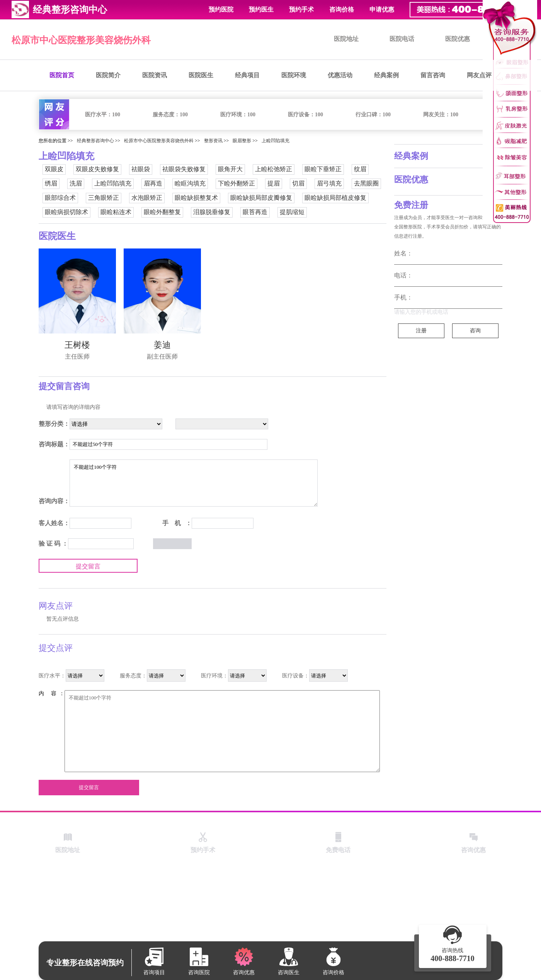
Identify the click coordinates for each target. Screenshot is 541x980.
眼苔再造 (255, 212)
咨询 (475, 331)
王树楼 (77, 345)
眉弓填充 (329, 183)
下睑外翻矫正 (236, 183)
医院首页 (62, 75)
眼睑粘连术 (116, 212)
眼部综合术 (60, 198)
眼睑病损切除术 (66, 212)
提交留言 (88, 566)
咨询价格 (342, 9)
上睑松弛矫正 (274, 169)
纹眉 (360, 169)
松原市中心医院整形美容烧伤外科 (81, 40)
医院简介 (108, 75)
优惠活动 (340, 75)
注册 (421, 331)
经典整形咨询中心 (95, 141)
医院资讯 (155, 75)
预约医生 (261, 9)
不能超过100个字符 (194, 483)
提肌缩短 (292, 212)
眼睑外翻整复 (162, 212)
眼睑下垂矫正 (323, 169)
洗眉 (76, 183)
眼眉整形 (242, 141)
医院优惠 (458, 39)
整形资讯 (213, 141)
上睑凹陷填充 (276, 141)
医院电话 (402, 39)
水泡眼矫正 (147, 198)
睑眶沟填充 (190, 183)
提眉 (274, 183)
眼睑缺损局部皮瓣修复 (261, 198)
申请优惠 (382, 9)
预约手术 (301, 9)
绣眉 (51, 183)
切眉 (298, 183)
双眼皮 (54, 169)
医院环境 (294, 75)
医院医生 (201, 75)
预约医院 (221, 9)
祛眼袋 (141, 169)
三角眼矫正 (104, 198)
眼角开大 (230, 169)
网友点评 (479, 75)
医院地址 (346, 39)
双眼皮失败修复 (97, 169)
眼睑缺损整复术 (196, 198)
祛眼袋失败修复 (184, 169)
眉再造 (153, 183)
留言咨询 (433, 75)
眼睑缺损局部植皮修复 (335, 198)
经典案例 (386, 75)
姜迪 (162, 345)
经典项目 (247, 75)
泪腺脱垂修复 (212, 212)
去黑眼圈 (366, 183)
